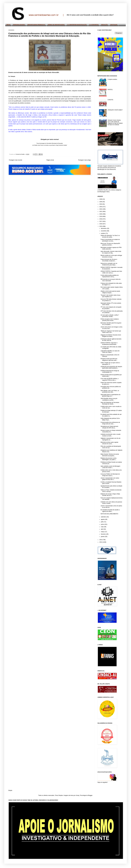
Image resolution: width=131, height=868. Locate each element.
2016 (101, 224)
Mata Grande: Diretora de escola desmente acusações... (110, 455)
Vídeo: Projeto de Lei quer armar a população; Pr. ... (110, 363)
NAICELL (110, 90)
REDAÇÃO (104, 25)
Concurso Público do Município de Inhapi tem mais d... (110, 475)
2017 (101, 221)
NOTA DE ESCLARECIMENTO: (110, 514)
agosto (103, 519)
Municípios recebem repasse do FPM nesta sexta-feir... (111, 248)
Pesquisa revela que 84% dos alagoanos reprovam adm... (109, 359)
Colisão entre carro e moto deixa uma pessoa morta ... (111, 471)
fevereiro (104, 534)
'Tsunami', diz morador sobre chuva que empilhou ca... (110, 296)
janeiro (103, 537)
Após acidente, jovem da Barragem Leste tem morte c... (110, 467)
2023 (101, 207)
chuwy (77, 795)
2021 (101, 212)
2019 (101, 216)
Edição (10, 790)
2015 (101, 226)
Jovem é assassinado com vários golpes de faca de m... (110, 479)
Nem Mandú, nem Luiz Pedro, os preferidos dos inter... (110, 391)
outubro (103, 233)
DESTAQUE (114, 25)
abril (102, 529)
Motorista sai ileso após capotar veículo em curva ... (109, 443)
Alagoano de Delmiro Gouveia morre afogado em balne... (111, 336)
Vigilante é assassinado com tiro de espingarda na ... (111, 439)
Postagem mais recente (16, 160)
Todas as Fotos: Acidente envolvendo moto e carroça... (111, 491)
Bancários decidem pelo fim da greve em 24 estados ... (111, 324)
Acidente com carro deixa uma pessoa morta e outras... (111, 503)
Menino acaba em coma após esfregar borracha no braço (111, 256)
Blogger (90, 795)
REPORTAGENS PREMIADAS (36, 25)
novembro (104, 231)
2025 (101, 202)
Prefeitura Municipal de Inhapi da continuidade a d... (110, 371)
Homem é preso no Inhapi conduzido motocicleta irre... (111, 431)
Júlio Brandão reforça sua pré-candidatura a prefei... (109, 399)
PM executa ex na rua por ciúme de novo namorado (111, 280)
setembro (104, 517)
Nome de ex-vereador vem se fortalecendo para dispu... (109, 264)
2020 (101, 214)
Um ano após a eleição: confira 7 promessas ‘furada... (110, 316)
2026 (101, 199)
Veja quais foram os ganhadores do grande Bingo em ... (111, 395)
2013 (101, 542)
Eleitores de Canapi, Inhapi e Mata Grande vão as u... (110, 495)
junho (103, 524)
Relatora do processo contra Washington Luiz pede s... (109, 459)
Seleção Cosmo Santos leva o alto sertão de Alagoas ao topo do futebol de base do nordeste (115, 122)
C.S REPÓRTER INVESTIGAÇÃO (77, 25)
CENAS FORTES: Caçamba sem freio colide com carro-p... (111, 272)
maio (102, 527)
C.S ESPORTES (94, 25)
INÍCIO (8, 25)
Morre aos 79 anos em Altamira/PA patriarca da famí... (110, 244)
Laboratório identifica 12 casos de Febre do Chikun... (110, 352)
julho (102, 522)
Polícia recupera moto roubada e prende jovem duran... (110, 320)
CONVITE (110, 100)
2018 (101, 219)
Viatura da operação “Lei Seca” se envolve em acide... (110, 236)
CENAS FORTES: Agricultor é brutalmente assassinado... (109, 344)
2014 (101, 540)
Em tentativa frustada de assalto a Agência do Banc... (110, 511)
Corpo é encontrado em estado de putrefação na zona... (110, 240)
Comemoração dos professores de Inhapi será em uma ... (110, 423)
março (103, 532)
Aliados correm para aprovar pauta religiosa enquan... (110, 292)
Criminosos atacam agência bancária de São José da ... (111, 340)
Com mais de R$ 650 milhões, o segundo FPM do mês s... (110, 379)
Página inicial (50, 160)
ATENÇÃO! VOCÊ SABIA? (115, 110)
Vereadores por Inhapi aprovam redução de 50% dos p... (109, 427)
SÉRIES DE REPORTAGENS (56, 25)
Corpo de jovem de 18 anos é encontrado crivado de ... (109, 260)
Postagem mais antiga (84, 160)
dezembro (104, 228)
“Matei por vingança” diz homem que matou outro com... (111, 332)
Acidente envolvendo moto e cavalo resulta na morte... (111, 435)
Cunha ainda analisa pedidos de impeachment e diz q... (110, 276)
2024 (101, 204)
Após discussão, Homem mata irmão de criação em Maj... (111, 252)
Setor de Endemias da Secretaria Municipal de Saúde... (110, 403)
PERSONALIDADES (19, 25)
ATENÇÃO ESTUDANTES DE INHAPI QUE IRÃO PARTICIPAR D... (111, 367)
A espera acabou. (113, 79)
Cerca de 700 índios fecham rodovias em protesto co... (111, 300)
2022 (101, 209)
